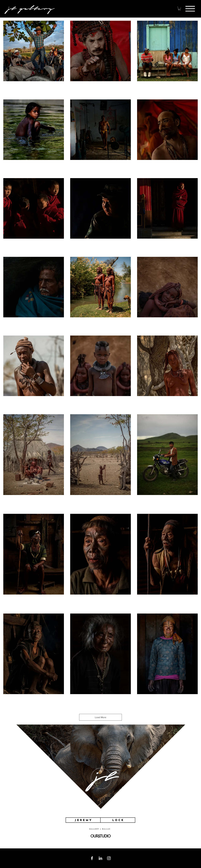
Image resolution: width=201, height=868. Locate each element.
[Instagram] (109, 858)
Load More (100, 717)
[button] (190, 9)
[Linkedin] (100, 858)
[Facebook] (92, 858)
